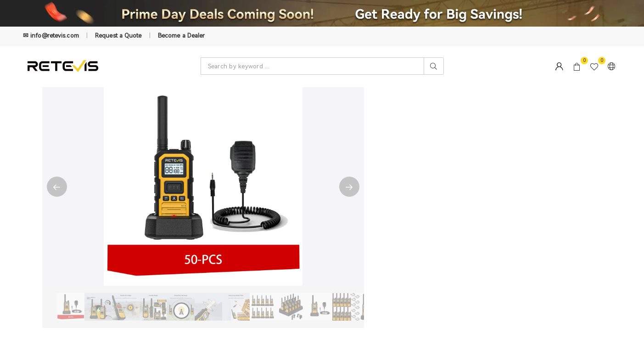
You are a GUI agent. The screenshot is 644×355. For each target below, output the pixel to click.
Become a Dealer (182, 36)
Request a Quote (118, 36)
